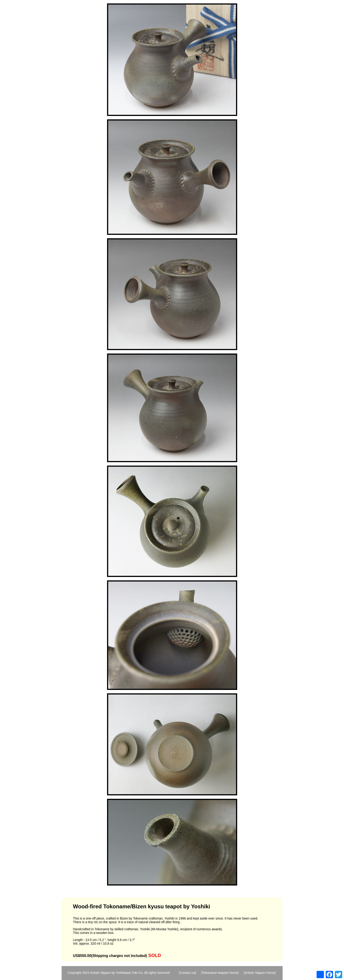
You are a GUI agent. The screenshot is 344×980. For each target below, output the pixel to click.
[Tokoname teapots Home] (220, 973)
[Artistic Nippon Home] (260, 973)
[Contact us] (188, 973)
